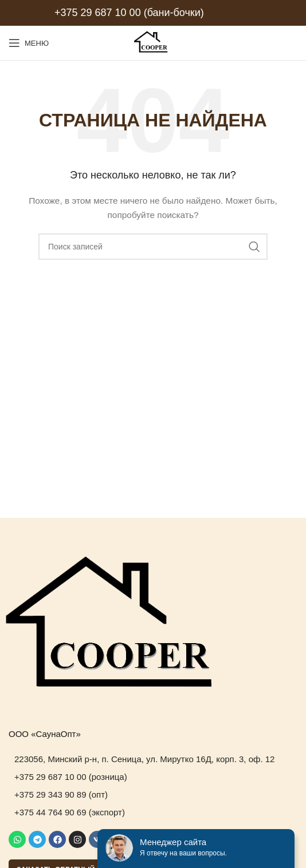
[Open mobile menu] (29, 43)
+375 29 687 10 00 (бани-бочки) (129, 13)
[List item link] (153, 759)
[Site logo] (153, 42)
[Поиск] (153, 247)
